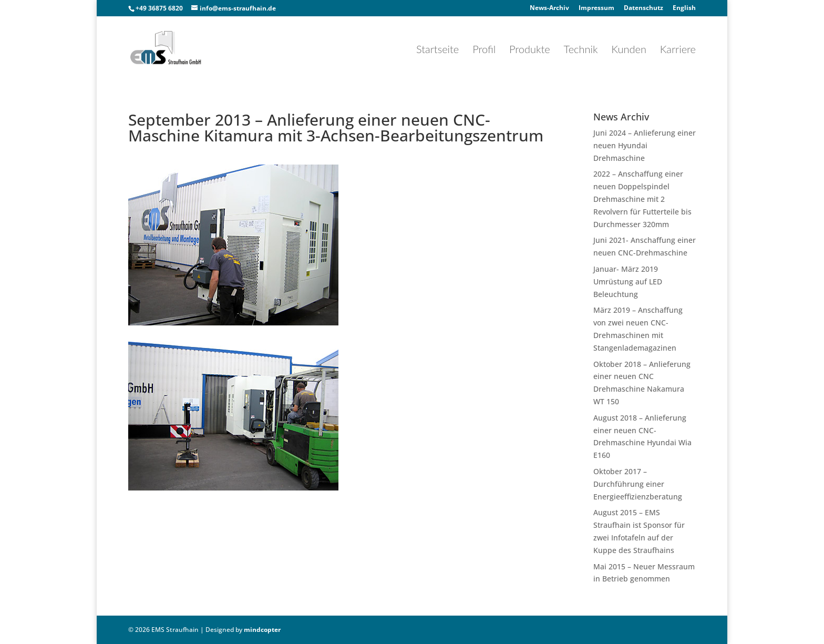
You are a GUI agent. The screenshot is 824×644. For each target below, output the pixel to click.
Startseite (437, 50)
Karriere (678, 50)
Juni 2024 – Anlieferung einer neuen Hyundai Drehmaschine (645, 145)
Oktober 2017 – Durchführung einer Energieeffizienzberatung (638, 484)
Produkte (530, 50)
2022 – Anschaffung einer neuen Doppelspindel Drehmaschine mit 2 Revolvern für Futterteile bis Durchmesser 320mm (642, 199)
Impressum (596, 8)
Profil (484, 50)
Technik (581, 50)
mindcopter (262, 630)
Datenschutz (643, 8)
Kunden (629, 50)
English (684, 8)
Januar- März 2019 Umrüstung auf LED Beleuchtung (628, 282)
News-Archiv (549, 8)
